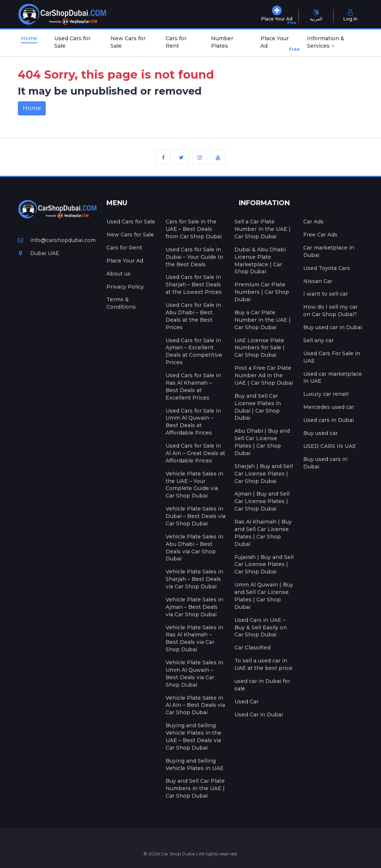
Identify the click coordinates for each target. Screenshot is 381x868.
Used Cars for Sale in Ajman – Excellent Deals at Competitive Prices (194, 352)
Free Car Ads (320, 235)
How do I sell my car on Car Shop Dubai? (330, 311)
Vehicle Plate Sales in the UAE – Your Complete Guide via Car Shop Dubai (194, 485)
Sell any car (318, 340)
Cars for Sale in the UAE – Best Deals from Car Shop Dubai (194, 229)
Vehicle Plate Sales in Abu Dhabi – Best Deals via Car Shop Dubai (194, 548)
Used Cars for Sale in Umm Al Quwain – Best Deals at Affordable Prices (193, 422)
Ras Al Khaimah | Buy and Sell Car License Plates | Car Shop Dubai (263, 533)
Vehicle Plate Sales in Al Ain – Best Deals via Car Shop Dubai (195, 705)
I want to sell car (326, 294)
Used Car (246, 702)
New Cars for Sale (128, 42)
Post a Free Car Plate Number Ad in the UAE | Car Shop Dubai (264, 375)
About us (119, 274)
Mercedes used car (329, 407)
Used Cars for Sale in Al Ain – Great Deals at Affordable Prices (195, 453)
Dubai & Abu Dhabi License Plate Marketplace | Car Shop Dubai (260, 261)
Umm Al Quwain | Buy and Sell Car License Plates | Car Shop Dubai (264, 596)
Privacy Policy (125, 287)
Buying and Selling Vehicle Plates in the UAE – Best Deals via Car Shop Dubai (193, 737)
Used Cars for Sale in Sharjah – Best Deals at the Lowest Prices (194, 284)
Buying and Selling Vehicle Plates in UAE (195, 764)
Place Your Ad (276, 44)
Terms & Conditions (121, 303)
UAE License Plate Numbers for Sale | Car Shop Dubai (260, 348)
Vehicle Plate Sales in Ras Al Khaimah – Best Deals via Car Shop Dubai (194, 639)
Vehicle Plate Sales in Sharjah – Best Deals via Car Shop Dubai (194, 579)
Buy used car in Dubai (333, 327)
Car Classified (252, 648)
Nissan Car (318, 281)
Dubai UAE (39, 253)
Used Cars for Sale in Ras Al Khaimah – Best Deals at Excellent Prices (193, 387)
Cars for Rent (176, 42)
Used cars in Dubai (329, 420)
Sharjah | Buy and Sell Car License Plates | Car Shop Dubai (264, 474)
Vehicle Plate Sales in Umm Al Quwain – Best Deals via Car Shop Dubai (194, 674)
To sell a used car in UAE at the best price (263, 664)
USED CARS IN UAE (330, 446)
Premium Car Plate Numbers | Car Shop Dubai (262, 292)
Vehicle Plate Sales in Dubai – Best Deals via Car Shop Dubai (196, 516)
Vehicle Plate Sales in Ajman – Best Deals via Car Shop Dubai (194, 607)
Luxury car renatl (326, 394)
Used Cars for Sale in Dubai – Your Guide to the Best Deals (194, 257)
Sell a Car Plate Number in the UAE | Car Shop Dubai (262, 229)
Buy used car (321, 433)
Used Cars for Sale (72, 42)
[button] (334, 43)
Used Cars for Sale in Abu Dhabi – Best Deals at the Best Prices (193, 316)
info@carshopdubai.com (57, 240)
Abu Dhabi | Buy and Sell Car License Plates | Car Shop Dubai (262, 442)
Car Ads (313, 222)
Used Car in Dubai (259, 715)
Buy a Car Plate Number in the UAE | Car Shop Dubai (262, 320)
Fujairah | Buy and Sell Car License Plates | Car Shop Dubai (264, 565)
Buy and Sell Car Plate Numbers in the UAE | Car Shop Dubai (195, 788)
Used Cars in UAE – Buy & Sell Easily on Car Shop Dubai (261, 627)
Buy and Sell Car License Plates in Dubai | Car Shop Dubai (258, 407)
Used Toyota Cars (327, 268)
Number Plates (222, 42)
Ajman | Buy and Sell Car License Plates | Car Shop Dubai (262, 501)
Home (29, 38)
